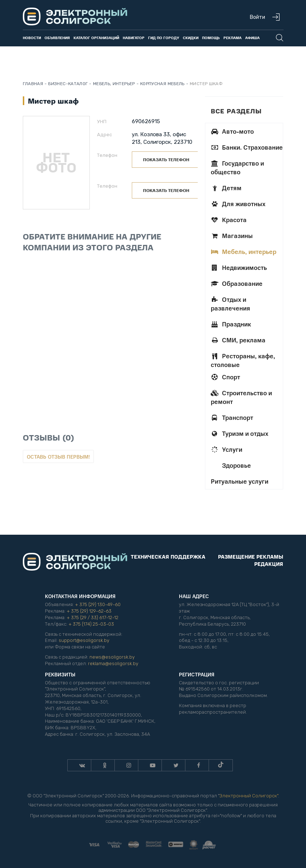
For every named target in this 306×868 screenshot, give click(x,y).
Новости (32, 38)
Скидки (191, 38)
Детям (226, 188)
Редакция (269, 564)
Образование (237, 283)
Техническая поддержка (168, 556)
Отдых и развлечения (230, 304)
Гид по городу (164, 38)
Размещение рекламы (251, 556)
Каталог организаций (96, 38)
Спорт (225, 377)
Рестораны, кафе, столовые (243, 360)
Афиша (252, 38)
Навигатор (134, 38)
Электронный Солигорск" (249, 796)
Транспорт (232, 417)
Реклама (232, 38)
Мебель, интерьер (244, 251)
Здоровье (236, 465)
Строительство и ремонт (241, 397)
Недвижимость (239, 267)
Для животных (238, 204)
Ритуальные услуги (240, 481)
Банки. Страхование (247, 147)
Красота (229, 220)
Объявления (57, 38)
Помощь (211, 38)
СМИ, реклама (238, 340)
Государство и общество (237, 167)
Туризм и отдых (240, 433)
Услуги (227, 449)
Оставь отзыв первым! (58, 456)
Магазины (232, 235)
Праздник (231, 324)
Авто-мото (232, 131)
